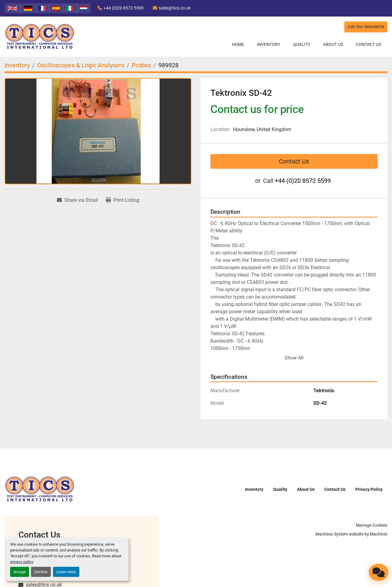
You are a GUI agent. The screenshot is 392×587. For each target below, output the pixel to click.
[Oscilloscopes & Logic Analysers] (81, 65)
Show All (294, 358)
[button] (269, 45)
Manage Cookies (372, 525)
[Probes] (141, 65)
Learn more (66, 572)
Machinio (379, 534)
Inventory (269, 44)
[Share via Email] (77, 200)
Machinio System (332, 534)
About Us (333, 44)
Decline (41, 572)
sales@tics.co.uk (175, 8)
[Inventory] (17, 65)
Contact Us (368, 44)
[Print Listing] (123, 200)
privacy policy (22, 562)
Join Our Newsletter (366, 27)
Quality (302, 44)
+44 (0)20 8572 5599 (124, 8)
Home (238, 44)
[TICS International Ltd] (40, 489)
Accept (20, 572)
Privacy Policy (369, 489)
